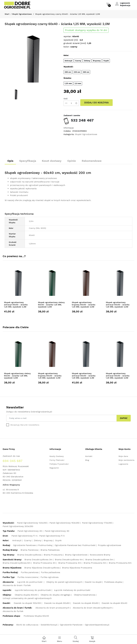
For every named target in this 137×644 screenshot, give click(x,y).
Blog (87, 460)
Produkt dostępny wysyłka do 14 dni (86, 30)
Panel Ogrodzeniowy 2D (30, 531)
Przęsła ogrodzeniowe (110, 545)
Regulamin (54, 468)
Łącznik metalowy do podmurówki (72, 590)
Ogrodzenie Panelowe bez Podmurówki (75, 545)
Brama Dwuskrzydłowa (29, 555)
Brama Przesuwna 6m (120, 563)
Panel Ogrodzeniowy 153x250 (64, 523)
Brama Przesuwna (53, 555)
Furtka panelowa (30, 572)
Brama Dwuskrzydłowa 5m (99, 560)
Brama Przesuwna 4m (70, 563)
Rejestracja (125, 5)
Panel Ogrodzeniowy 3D (57, 531)
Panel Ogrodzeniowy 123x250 (32, 523)
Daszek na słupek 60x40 (114, 603)
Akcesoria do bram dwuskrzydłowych (92, 608)
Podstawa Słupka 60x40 (36, 616)
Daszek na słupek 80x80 (57, 603)
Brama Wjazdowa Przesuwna (77, 568)
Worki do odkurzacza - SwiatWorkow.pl (37, 625)
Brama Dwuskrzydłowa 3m (38, 560)
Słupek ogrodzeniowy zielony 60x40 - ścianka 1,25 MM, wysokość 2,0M (51, 305)
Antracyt (17, 541)
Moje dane (123, 456)
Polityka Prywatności (59, 464)
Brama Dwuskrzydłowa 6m (17, 563)
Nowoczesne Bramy (100, 555)
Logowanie (125, 3)
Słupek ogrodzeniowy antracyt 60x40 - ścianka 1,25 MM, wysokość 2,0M (118, 305)
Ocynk (58, 541)
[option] (32, 55)
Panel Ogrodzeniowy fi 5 (52, 536)
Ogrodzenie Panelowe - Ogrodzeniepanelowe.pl (85, 625)
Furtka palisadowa (51, 572)
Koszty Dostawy (57, 456)
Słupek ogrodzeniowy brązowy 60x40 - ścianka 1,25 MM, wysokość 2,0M (84, 305)
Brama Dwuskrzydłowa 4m (69, 560)
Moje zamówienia (126, 460)
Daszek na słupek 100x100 (27, 603)
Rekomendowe (92, 161)
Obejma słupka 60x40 (26, 595)
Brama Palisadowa (50, 550)
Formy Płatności (57, 460)
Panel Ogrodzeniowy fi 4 (24, 536)
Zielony (37, 541)
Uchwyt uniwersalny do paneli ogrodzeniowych (27, 598)
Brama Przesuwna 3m (44, 563)
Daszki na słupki (93, 582)
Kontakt (89, 456)
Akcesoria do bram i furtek (17, 585)
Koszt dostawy (52, 161)
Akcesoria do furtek (13, 611)
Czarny (28, 541)
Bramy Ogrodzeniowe (76, 555)
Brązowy (48, 541)
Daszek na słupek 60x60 (86, 603)
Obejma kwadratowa (85, 595)
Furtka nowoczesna (28, 577)
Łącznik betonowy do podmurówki (33, 590)
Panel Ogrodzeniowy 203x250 (18, 526)
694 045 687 (13, 461)
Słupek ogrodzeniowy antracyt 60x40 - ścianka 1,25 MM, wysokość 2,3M (16, 305)
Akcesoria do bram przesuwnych (53, 608)
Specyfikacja (28, 161)
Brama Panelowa (29, 550)
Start (7, 14)
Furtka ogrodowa (50, 577)
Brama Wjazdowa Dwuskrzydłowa (42, 568)
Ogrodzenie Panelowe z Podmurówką (33, 545)
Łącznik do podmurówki (30, 582)
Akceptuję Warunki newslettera (25, 425)
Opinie (72, 161)
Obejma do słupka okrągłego (56, 595)
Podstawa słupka (113, 582)
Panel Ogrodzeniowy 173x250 (97, 523)
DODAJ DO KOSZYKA (96, 103)
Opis (10, 161)
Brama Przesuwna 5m (95, 563)
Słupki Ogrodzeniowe (22, 14)
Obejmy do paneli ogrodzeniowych (64, 582)
